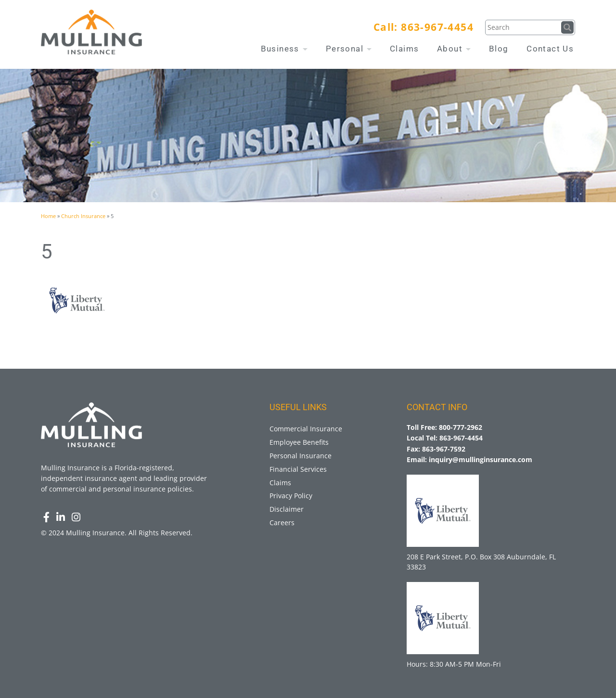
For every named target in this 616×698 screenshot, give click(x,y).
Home (48, 216)
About (454, 49)
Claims (404, 49)
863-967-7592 (444, 449)
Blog (499, 49)
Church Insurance (83, 216)
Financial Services (298, 469)
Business (284, 49)
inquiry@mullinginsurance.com (481, 459)
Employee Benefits (299, 442)
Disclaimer (287, 509)
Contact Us (550, 49)
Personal (349, 49)
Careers (282, 523)
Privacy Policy (291, 496)
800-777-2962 (461, 427)
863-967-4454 (437, 27)
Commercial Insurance (306, 429)
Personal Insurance (301, 456)
